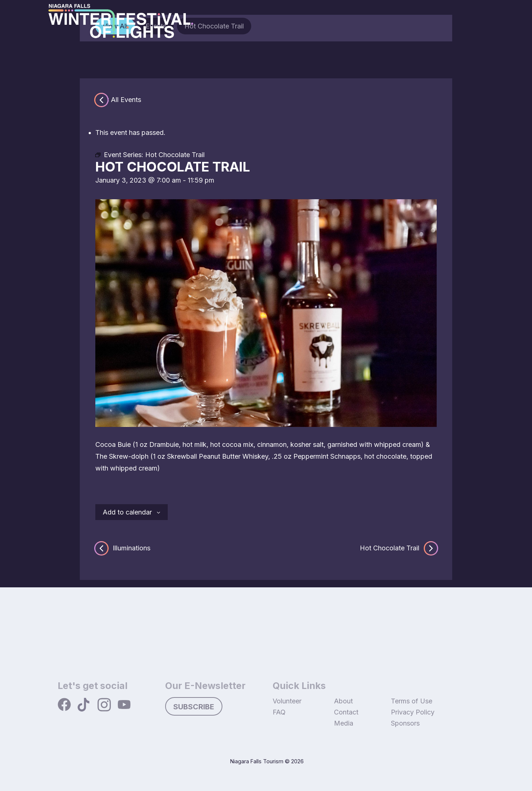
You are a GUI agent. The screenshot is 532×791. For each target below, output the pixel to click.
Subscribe (194, 707)
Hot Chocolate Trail (398, 548)
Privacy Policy (413, 712)
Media (344, 723)
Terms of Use (412, 701)
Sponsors (405, 723)
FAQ (279, 712)
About (343, 701)
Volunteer (287, 701)
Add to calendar (127, 512)
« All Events (123, 100)
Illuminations (123, 548)
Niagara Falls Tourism (257, 761)
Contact (346, 712)
